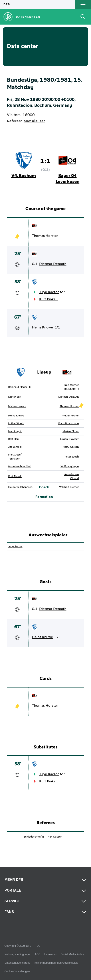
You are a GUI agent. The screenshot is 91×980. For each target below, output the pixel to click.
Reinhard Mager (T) (20, 387)
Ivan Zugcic (15, 431)
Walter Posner (71, 416)
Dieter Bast (15, 397)
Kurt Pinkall (48, 299)
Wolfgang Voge (70, 467)
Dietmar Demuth (53, 264)
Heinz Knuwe (42, 327)
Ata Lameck (15, 447)
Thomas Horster (45, 236)
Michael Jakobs (17, 406)
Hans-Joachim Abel (20, 467)
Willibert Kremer (69, 487)
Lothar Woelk (16, 424)
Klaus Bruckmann (69, 424)
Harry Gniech (71, 447)
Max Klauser (34, 121)
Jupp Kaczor (49, 292)
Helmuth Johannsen (20, 487)
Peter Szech (72, 457)
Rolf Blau (13, 439)
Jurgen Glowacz (69, 439)
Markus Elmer (71, 431)
